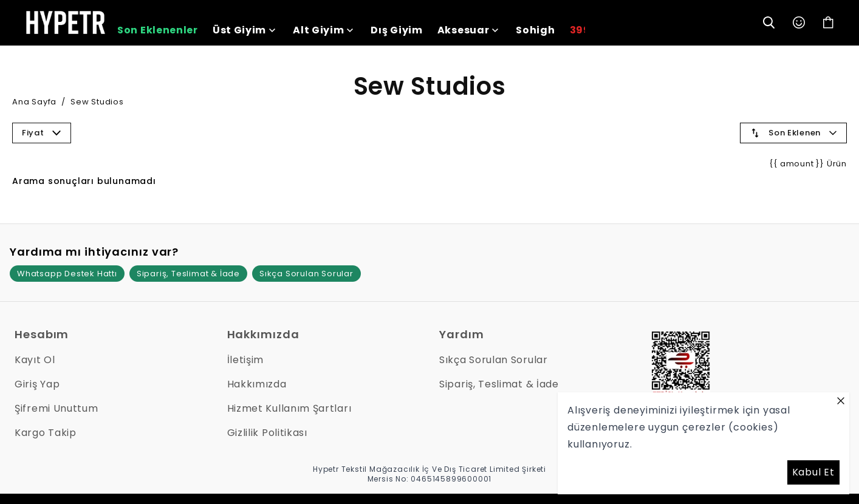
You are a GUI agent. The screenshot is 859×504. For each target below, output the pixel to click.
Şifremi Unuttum (56, 408)
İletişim (246, 360)
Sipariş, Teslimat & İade (188, 274)
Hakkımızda (263, 334)
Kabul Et (813, 472)
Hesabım (42, 334)
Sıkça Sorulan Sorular (306, 274)
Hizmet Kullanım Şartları (289, 408)
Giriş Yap (37, 384)
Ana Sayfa (34, 102)
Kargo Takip (46, 433)
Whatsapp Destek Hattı (67, 274)
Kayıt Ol (35, 360)
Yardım (461, 334)
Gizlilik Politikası (267, 433)
